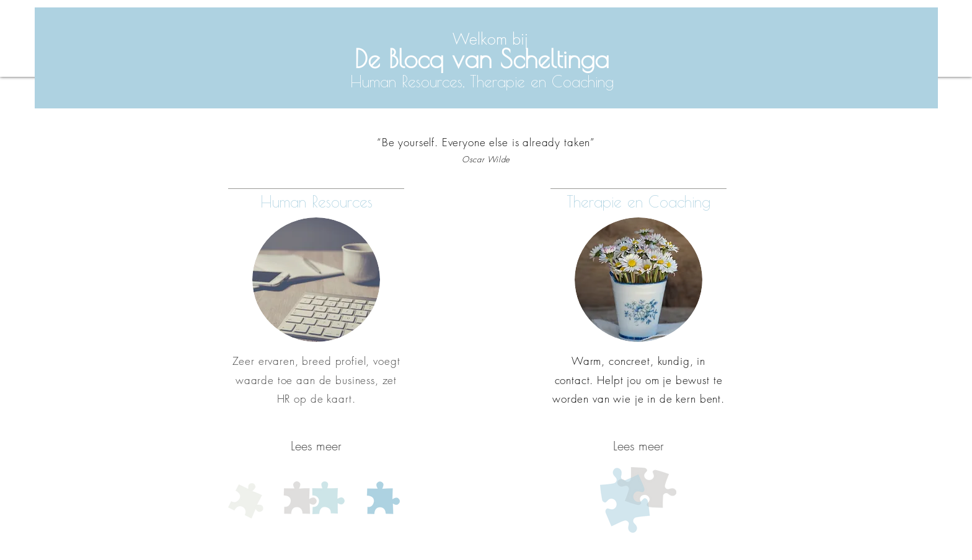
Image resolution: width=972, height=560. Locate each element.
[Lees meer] (316, 446)
